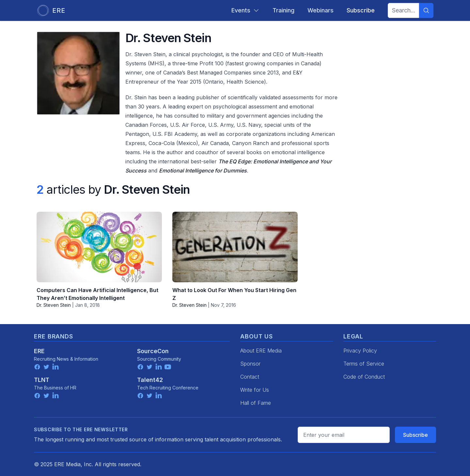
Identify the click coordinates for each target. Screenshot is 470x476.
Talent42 (150, 380)
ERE (39, 351)
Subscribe (415, 435)
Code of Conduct (364, 377)
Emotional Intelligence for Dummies (203, 171)
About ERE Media (261, 351)
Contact (250, 377)
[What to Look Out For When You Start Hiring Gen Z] (235, 247)
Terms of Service (364, 364)
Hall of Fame (256, 403)
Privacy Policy (360, 351)
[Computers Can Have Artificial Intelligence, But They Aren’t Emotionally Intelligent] (99, 247)
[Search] (426, 10)
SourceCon (153, 351)
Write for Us (255, 390)
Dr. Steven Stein (54, 305)
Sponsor (250, 364)
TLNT (42, 380)
